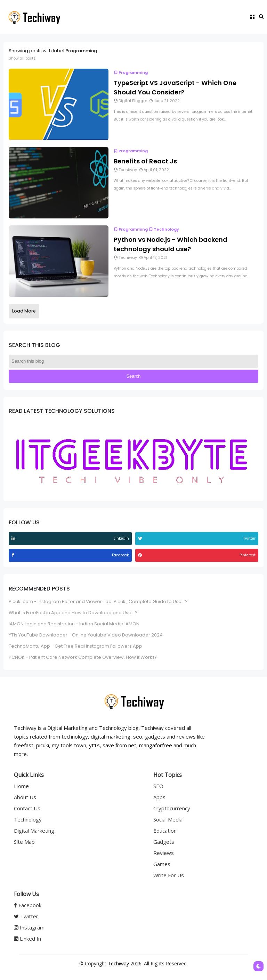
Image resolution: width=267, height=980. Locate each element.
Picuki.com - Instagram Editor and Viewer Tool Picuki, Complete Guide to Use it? (98, 601)
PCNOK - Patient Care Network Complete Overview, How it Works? (83, 657)
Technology (164, 229)
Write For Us (169, 875)
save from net (119, 745)
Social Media (168, 819)
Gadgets (164, 842)
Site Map (24, 842)
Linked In (27, 939)
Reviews (164, 853)
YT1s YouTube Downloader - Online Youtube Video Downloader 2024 (86, 635)
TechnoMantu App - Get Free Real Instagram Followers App (75, 646)
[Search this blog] (133, 361)
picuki (43, 745)
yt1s (94, 745)
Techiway (118, 963)
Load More (24, 311)
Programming (131, 72)
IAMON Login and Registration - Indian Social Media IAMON (74, 624)
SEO (158, 786)
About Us (25, 797)
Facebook (28, 905)
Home (21, 786)
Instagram (29, 927)
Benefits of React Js (145, 161)
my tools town (69, 745)
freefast (24, 745)
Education (165, 831)
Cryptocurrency (172, 808)
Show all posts (22, 58)
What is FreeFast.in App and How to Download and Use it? (73, 613)
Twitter (26, 916)
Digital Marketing (34, 831)
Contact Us (27, 808)
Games (162, 864)
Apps (159, 797)
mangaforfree (156, 745)
